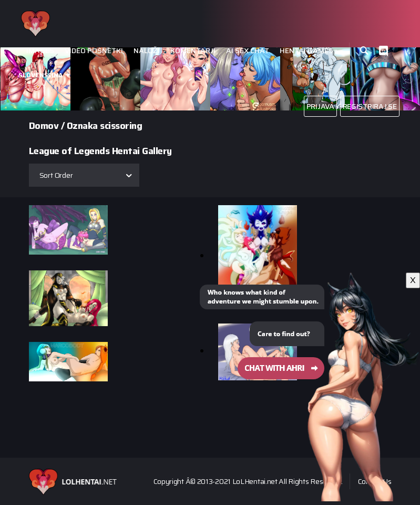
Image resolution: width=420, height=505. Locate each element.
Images (40, 51)
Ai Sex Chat (248, 51)
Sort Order (56, 175)
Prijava (320, 106)
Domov (44, 126)
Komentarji (193, 51)
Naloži (147, 51)
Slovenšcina (40, 75)
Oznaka (82, 126)
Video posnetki (94, 51)
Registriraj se (370, 106)
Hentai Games (306, 51)
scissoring (121, 126)
